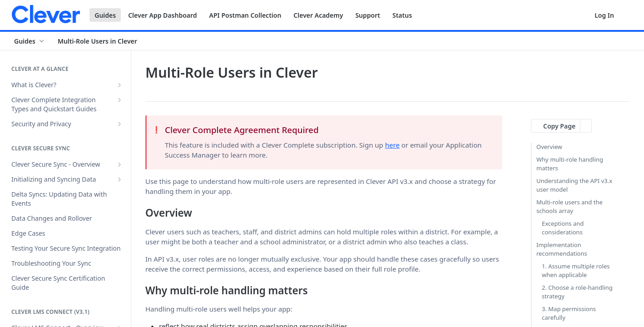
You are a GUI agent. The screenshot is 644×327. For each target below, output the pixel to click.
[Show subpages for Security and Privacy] (119, 124)
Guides (105, 15)
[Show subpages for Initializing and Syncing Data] (119, 179)
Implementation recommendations (562, 249)
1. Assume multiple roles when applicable (576, 271)
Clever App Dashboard (162, 15)
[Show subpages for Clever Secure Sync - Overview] (119, 164)
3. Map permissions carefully (569, 313)
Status (402, 15)
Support (368, 15)
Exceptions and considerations (563, 228)
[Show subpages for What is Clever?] (119, 85)
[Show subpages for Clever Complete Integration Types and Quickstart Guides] (119, 100)
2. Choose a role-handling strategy (577, 292)
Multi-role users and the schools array (570, 207)
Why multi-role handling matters (570, 164)
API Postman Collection (245, 15)
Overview (549, 147)
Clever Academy (318, 15)
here (392, 145)
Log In (604, 15)
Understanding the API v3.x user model (574, 185)
